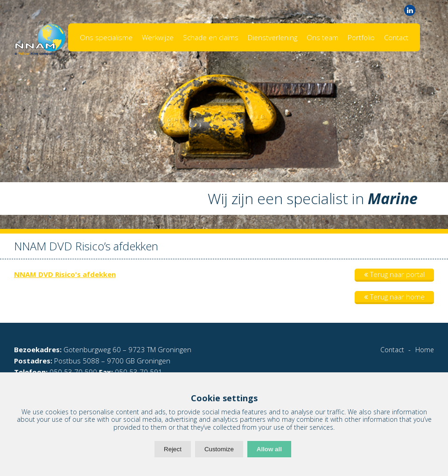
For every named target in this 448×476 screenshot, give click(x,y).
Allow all (269, 449)
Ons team (322, 37)
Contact (396, 37)
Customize (219, 449)
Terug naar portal (394, 274)
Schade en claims (211, 37)
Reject (173, 449)
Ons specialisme (106, 37)
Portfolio (361, 37)
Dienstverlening (273, 37)
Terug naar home (394, 297)
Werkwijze (158, 37)
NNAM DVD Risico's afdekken (65, 274)
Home (425, 350)
